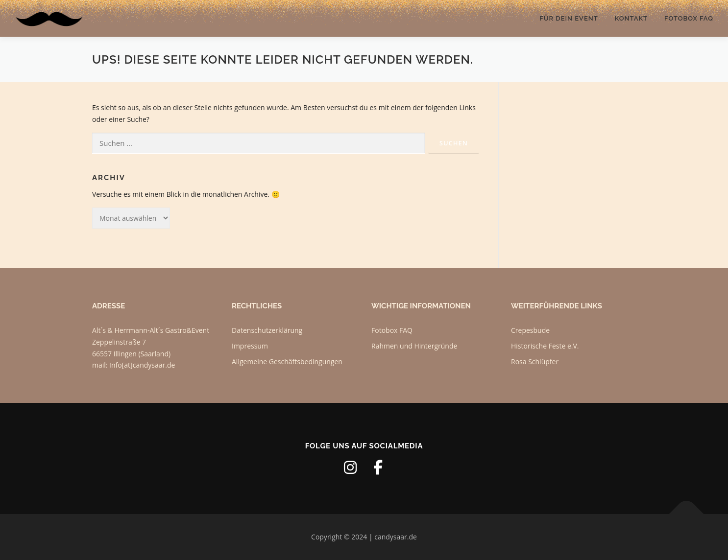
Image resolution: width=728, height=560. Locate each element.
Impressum (250, 346)
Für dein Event (569, 18)
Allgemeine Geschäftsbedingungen (287, 362)
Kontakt (631, 18)
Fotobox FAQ (689, 18)
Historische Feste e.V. (545, 346)
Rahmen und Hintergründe (414, 346)
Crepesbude (530, 330)
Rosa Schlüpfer (535, 362)
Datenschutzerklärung (267, 330)
